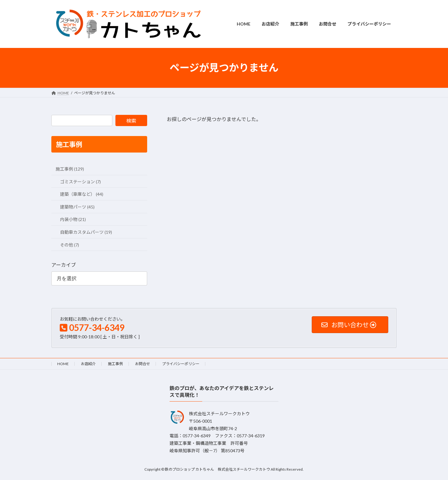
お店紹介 (88, 364)
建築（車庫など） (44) (82, 194)
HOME (63, 364)
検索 (131, 121)
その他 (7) (70, 245)
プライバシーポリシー (181, 364)
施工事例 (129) (70, 169)
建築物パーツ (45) (77, 207)
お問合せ (142, 364)
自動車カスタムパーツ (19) (86, 232)
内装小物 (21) (73, 219)
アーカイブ (64, 265)
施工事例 (115, 364)
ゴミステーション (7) (80, 181)
